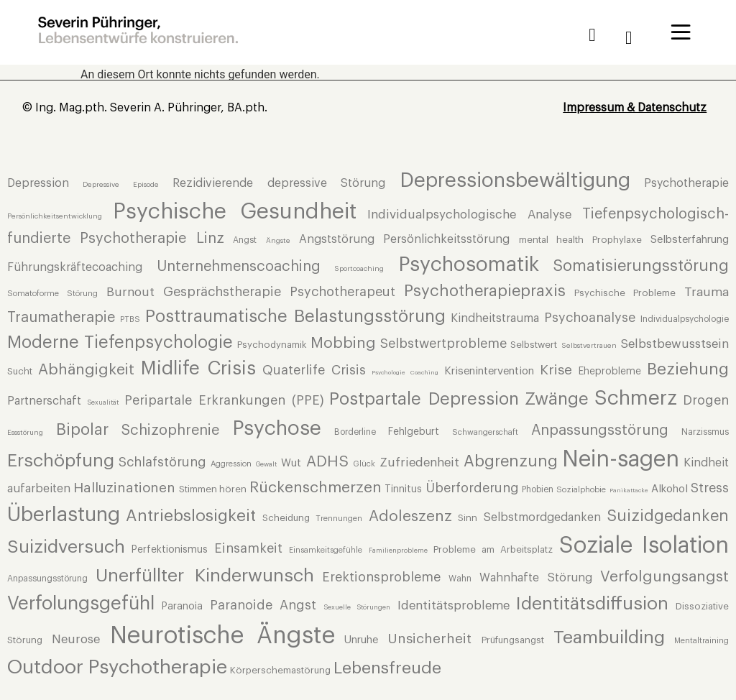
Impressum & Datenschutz (635, 108)
